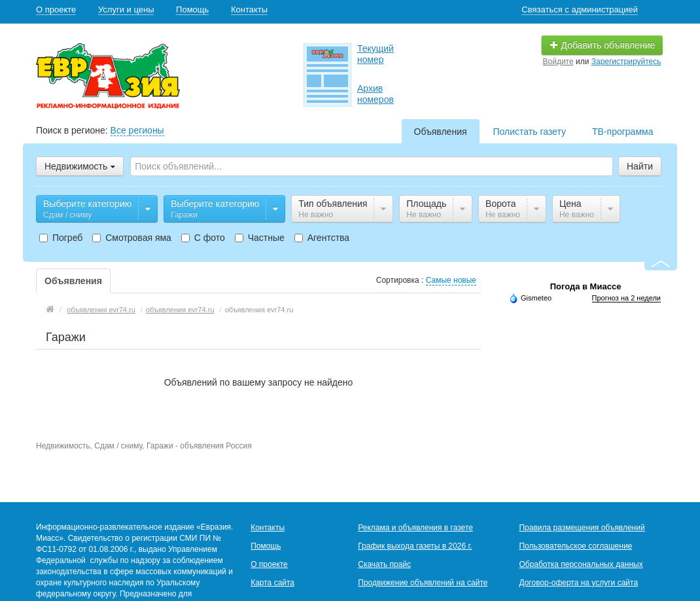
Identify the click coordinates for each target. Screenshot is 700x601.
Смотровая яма (132, 238)
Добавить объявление (603, 45)
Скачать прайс (384, 564)
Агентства (322, 238)
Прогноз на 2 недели (626, 298)
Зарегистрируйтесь (626, 62)
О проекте (56, 9)
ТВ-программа (622, 132)
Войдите (558, 62)
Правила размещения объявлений (582, 528)
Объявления (441, 132)
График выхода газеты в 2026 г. (415, 546)
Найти (640, 166)
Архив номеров (376, 94)
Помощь (192, 9)
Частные (260, 238)
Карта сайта (272, 583)
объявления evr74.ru (101, 310)
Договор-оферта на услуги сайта (578, 583)
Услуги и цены (126, 9)
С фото (203, 238)
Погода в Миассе (586, 286)
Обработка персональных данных (581, 564)
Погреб (61, 238)
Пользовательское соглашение (575, 546)
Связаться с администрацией (580, 9)
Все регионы (137, 130)
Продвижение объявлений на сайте (423, 583)
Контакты (249, 9)
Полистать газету (530, 132)
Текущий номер (376, 54)
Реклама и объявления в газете (415, 528)
